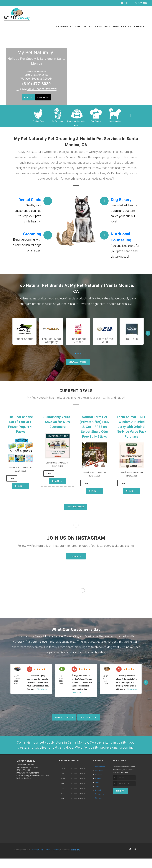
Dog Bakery (96, 121)
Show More (42, 689)
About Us (26, 98)
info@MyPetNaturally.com (28, 782)
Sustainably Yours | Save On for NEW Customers (58, 422)
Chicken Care (38, 121)
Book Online (45, 98)
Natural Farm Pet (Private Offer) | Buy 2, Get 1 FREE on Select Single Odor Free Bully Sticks (95, 427)
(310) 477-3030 (36, 84)
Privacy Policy (37, 859)
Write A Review (89, 717)
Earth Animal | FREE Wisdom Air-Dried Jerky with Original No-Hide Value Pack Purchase (131, 427)
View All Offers (76, 507)
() (42, 89)
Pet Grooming (58, 121)
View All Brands (78, 362)
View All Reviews (64, 717)
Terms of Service (52, 859)
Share (20, 486)
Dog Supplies (115, 121)
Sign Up (120, 801)
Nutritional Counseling (77, 121)
